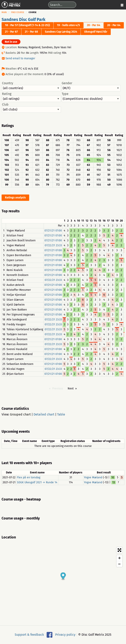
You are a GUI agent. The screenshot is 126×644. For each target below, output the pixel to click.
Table (61, 414)
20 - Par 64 (94, 25)
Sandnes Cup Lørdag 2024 (61, 32)
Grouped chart (20, 414)
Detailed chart (44, 414)
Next (71, 389)
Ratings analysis (15, 198)
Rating (31, 97)
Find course (18, 12)
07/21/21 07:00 (53, 231)
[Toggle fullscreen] (119, 550)
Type (91, 97)
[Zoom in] (119, 558)
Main (4, 12)
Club (31, 108)
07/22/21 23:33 (53, 245)
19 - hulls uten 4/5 (68, 25)
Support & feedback (29, 634)
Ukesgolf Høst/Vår (96, 32)
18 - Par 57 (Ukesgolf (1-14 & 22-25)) (27, 25)
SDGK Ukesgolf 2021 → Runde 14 (37, 482)
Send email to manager (20, 58)
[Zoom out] (119, 564)
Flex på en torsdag (29, 477)
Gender (91, 86)
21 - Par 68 (31, 32)
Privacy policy (65, 634)
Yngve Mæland (93, 477)
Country (31, 86)
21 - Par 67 (11, 32)
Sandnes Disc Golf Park (24, 20)
